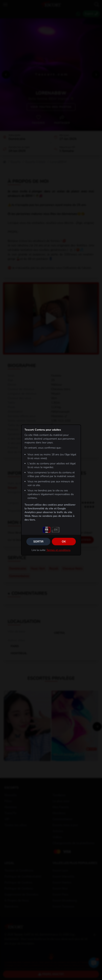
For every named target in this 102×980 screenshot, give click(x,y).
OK (64, 542)
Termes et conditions (58, 550)
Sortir (38, 542)
